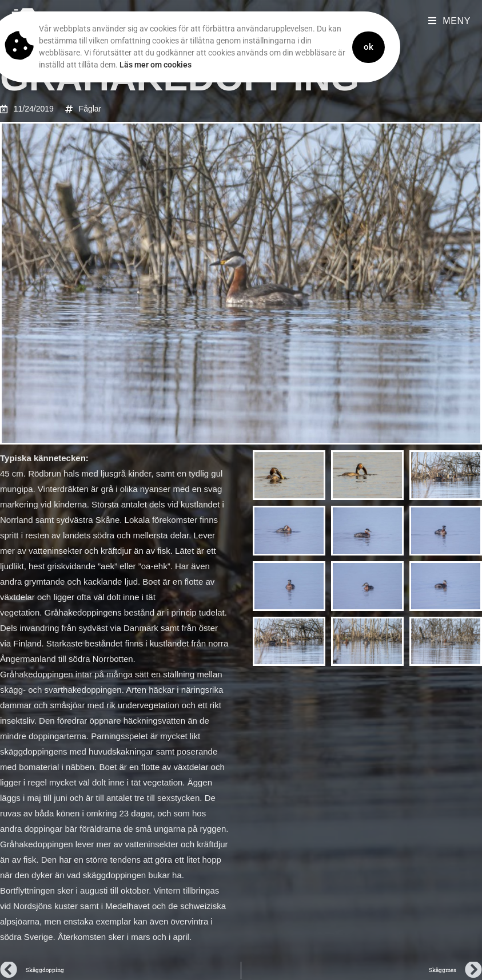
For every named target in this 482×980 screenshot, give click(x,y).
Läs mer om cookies (126, 65)
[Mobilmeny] (449, 21)
